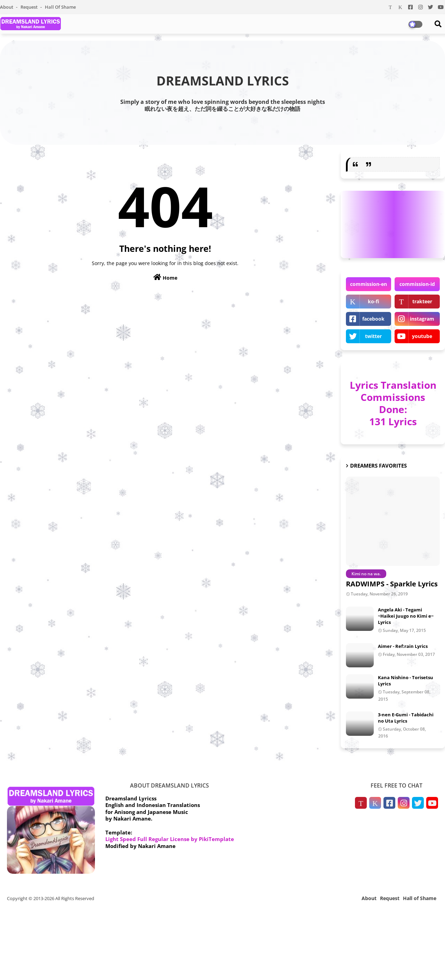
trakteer (422, 301)
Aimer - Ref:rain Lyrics (403, 646)
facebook (373, 319)
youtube (422, 336)
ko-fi (374, 301)
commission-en (369, 284)
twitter (373, 336)
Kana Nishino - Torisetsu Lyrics (406, 681)
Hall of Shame (60, 7)
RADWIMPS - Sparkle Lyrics (392, 584)
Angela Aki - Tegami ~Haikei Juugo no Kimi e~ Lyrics (406, 616)
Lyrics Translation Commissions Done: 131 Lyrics (393, 403)
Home (165, 277)
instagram (422, 319)
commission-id (417, 284)
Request (30, 7)
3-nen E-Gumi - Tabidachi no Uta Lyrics (406, 718)
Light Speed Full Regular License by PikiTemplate (170, 839)
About (7, 7)
